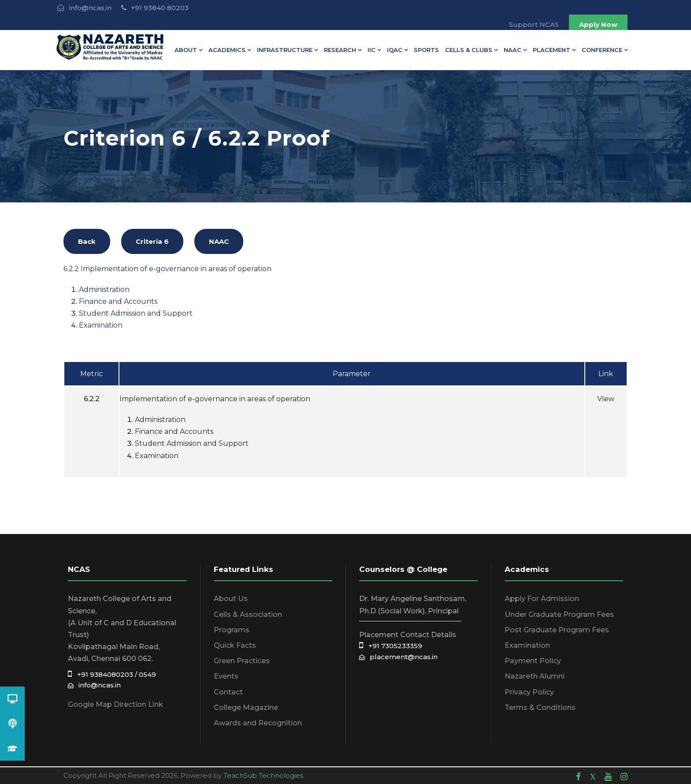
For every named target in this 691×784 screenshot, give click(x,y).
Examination (527, 645)
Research (340, 50)
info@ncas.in (94, 685)
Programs (232, 630)
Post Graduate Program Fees (557, 630)
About (186, 50)
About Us (231, 599)
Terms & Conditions (540, 707)
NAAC (513, 50)
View (606, 399)
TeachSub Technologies (263, 775)
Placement (552, 50)
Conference (602, 50)
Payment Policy (533, 661)
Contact (228, 692)
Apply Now (598, 24)
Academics (227, 50)
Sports (426, 50)
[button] (12, 748)
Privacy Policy (529, 692)
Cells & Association (248, 614)
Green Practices (242, 661)
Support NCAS (534, 24)
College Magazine (246, 707)
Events (226, 676)
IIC (372, 50)
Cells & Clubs (469, 50)
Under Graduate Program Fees (559, 614)
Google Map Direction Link (115, 704)
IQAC (395, 50)
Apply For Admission (542, 599)
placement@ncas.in (398, 657)
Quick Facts (235, 645)
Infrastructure (285, 50)
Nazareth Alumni (535, 676)
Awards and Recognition (258, 723)
